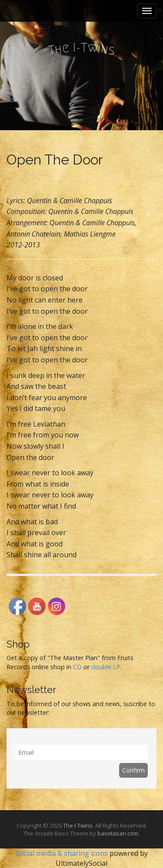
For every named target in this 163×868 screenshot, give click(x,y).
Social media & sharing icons (63, 853)
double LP (106, 667)
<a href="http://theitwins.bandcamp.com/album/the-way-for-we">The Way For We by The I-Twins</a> (81, 183)
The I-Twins (78, 825)
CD (77, 667)
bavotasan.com (118, 833)
